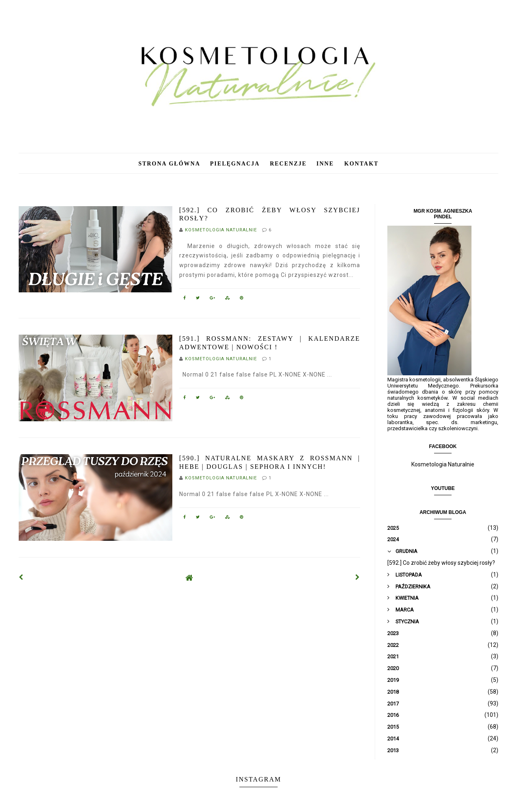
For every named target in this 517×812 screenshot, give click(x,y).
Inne (327, 164)
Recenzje (288, 164)
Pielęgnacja (236, 164)
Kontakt (362, 164)
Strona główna (169, 164)
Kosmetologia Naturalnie (443, 464)
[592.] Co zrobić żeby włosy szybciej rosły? (441, 563)
